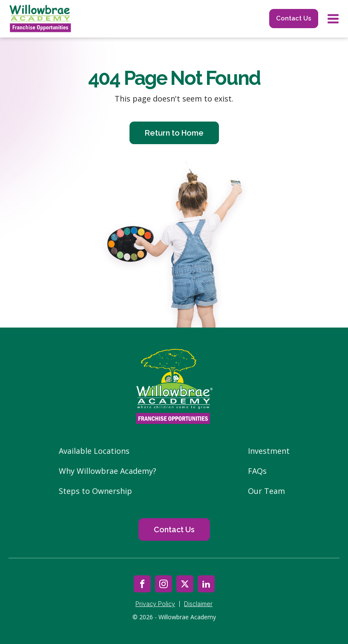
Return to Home (174, 133)
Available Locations (94, 451)
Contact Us (294, 18)
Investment (269, 451)
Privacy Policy (155, 604)
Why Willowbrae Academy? (108, 471)
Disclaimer (198, 604)
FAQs (257, 471)
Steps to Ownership (95, 491)
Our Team (266, 491)
